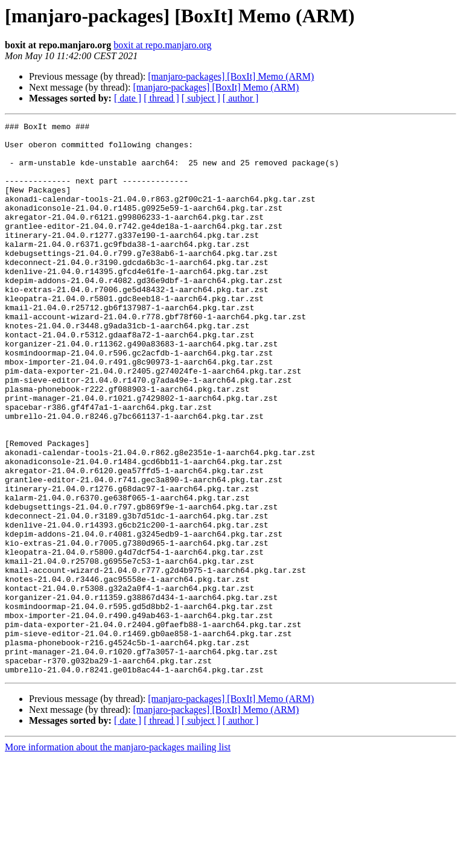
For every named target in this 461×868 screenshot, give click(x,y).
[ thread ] (161, 98)
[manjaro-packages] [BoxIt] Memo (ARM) (231, 76)
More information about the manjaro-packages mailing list (118, 857)
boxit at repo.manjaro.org (162, 45)
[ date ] (128, 98)
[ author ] (241, 98)
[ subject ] (201, 98)
